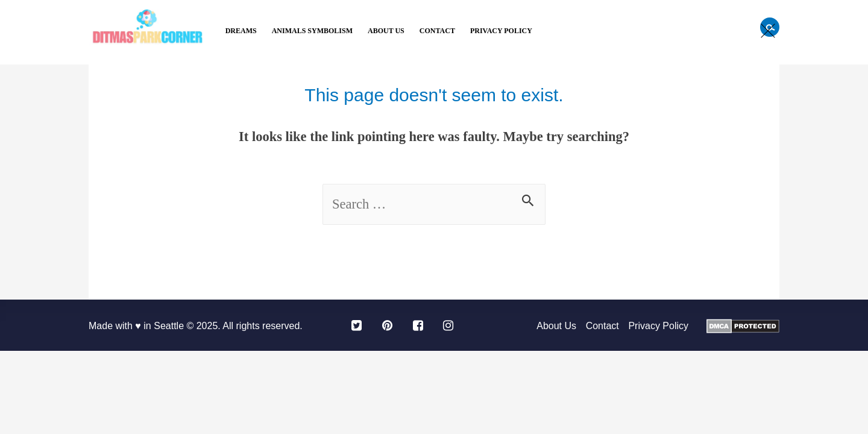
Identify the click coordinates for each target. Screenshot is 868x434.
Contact (437, 31)
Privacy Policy (501, 31)
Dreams (241, 31)
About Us (386, 31)
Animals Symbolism (312, 31)
